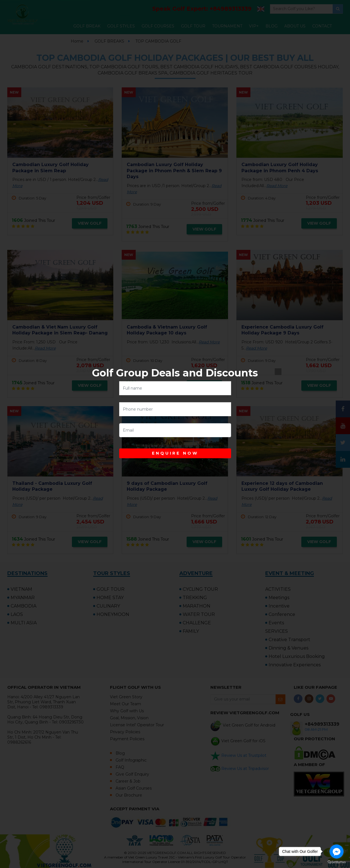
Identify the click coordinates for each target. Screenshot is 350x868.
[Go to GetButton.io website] (337, 862)
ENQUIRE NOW (175, 453)
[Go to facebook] (337, 851)
